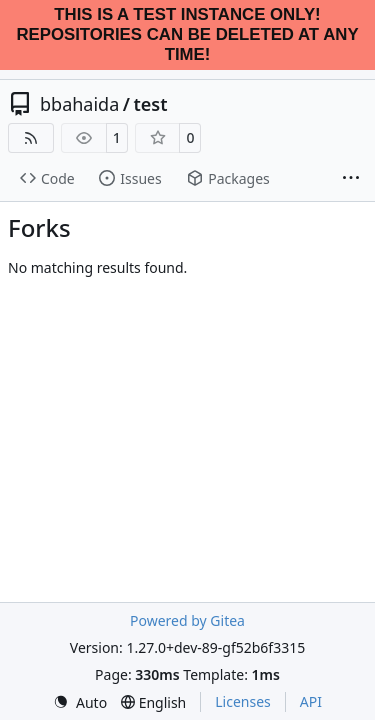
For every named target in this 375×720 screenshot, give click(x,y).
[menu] (80, 702)
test (150, 104)
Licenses (243, 701)
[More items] (351, 179)
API (311, 701)
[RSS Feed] (31, 138)
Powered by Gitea (187, 620)
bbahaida (79, 104)
